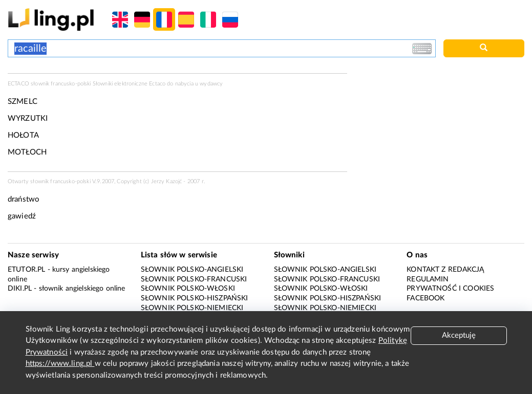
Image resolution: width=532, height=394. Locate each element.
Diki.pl (20, 289)
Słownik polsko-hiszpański (195, 298)
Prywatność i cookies (450, 289)
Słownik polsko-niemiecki (192, 308)
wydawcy (211, 84)
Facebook (425, 298)
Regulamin (428, 279)
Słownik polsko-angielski (192, 270)
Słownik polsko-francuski (194, 279)
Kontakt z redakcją (445, 270)
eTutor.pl (26, 270)
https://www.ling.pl (60, 364)
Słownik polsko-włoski (188, 289)
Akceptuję (459, 335)
